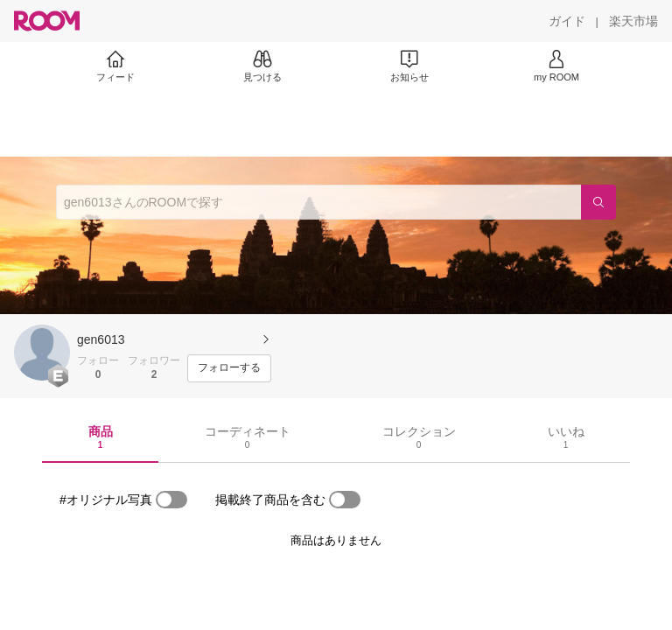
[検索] (598, 202)
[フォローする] (229, 368)
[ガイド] (567, 21)
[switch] (171, 500)
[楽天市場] (633, 21)
